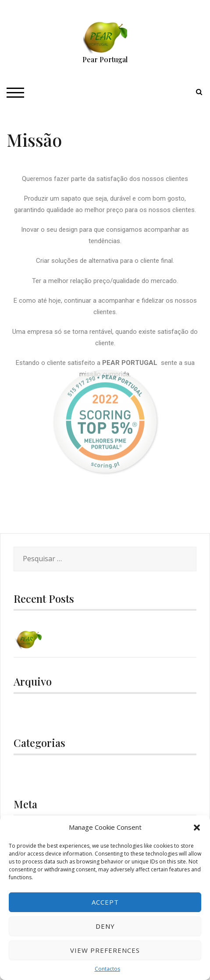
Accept (105, 902)
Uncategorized (47, 774)
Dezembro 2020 (40, 713)
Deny (105, 926)
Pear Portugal (105, 59)
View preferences (105, 950)
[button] (197, 828)
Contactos (107, 969)
